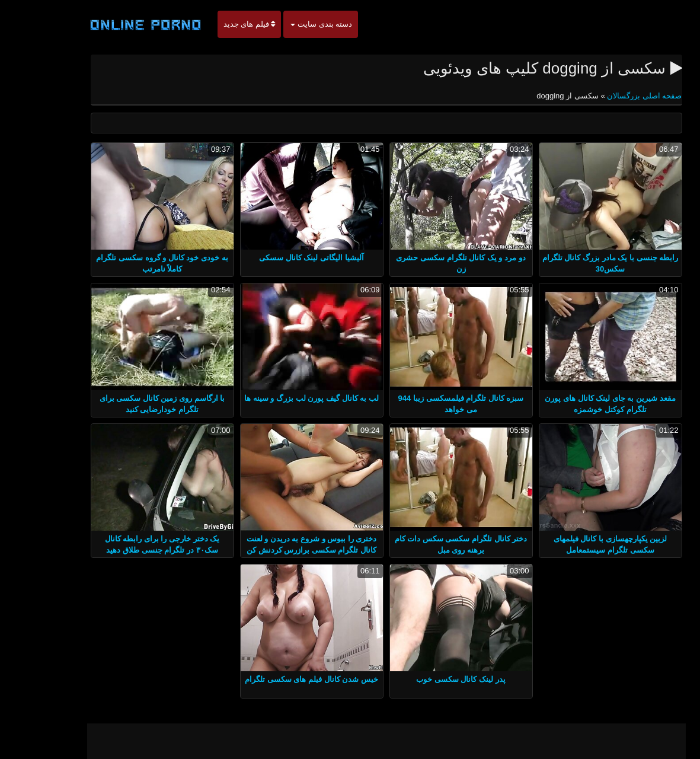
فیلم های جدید (213, 24)
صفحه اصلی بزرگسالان (608, 96)
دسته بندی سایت (285, 24)
